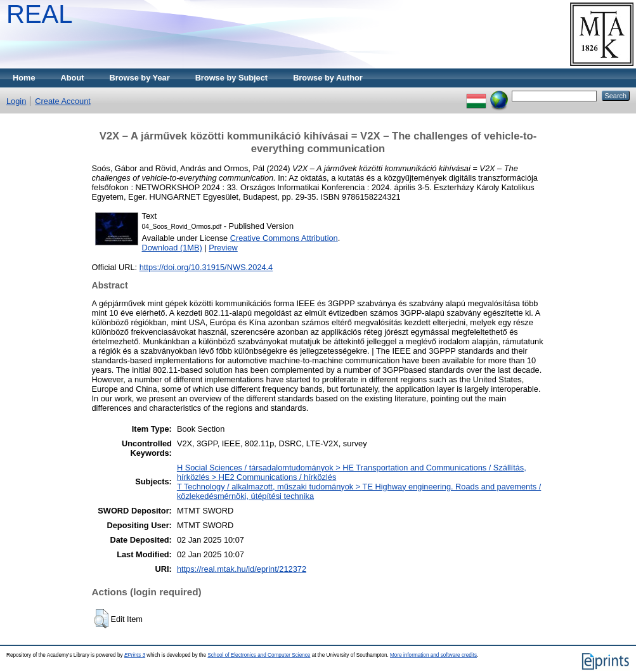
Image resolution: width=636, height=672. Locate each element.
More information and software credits (433, 655)
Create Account (63, 101)
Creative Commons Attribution (284, 238)
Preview (223, 248)
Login (16, 101)
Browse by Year (140, 78)
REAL (40, 14)
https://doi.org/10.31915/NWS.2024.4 (206, 267)
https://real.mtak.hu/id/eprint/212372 (242, 569)
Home (24, 78)
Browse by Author (328, 78)
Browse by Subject (232, 78)
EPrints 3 (135, 655)
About (73, 78)
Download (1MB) (172, 248)
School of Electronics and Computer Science (259, 655)
